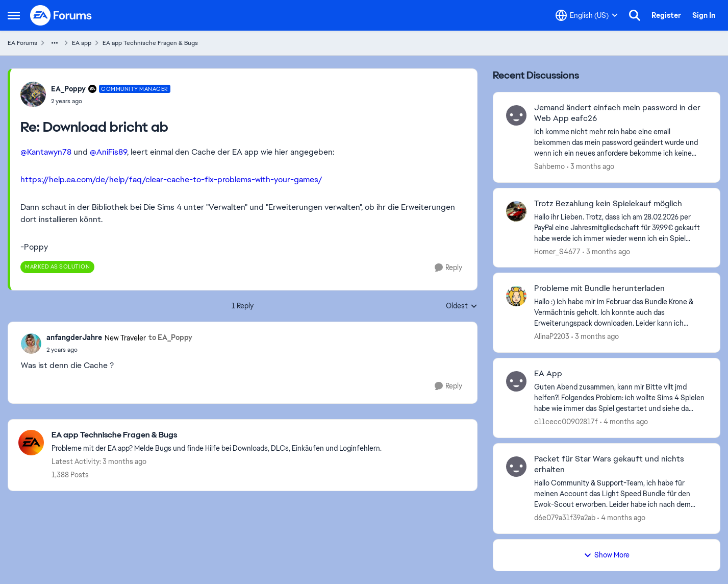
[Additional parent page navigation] (55, 43)
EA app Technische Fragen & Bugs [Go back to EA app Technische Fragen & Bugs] (150, 43)
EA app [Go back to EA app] (82, 43)
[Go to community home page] (61, 15)
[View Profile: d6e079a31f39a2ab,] (516, 467)
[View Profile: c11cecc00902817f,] (516, 381)
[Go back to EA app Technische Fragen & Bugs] (217, 435)
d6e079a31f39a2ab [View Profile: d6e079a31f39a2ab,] (565, 518)
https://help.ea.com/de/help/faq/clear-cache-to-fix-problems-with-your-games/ (171, 179)
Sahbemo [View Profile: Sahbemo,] (549, 166)
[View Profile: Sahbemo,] (516, 115)
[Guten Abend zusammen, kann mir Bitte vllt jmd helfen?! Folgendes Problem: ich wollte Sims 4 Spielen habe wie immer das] (621, 398)
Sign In (704, 15)
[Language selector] (587, 15)
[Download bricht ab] (111, 101)
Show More (607, 555)
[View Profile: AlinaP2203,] (516, 296)
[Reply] (448, 268)
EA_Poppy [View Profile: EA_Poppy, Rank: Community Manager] (68, 89)
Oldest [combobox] (462, 306)
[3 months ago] (591, 167)
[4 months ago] (624, 422)
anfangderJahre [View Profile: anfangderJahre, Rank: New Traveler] (74, 337)
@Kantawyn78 (46, 152)
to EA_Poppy (170, 337)
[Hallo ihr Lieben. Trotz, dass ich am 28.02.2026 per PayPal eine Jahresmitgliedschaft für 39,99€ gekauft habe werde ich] (621, 227)
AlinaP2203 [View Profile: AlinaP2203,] (552, 336)
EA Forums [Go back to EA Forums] (22, 43)
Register (666, 15)
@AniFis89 (108, 152)
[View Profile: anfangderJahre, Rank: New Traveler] (31, 344)
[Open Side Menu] (14, 15)
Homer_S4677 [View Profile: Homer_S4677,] (557, 251)
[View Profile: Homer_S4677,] (516, 211)
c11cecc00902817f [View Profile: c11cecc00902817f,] (566, 422)
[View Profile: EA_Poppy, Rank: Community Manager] (33, 94)
